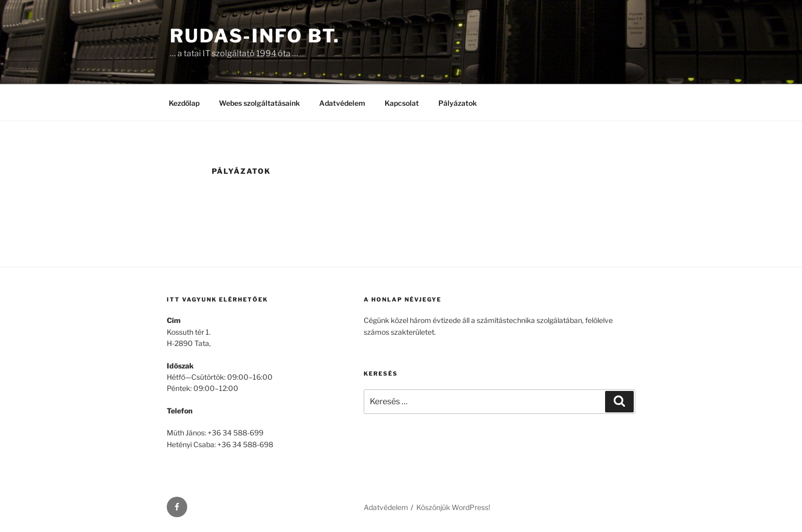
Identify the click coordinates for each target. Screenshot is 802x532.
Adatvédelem (342, 103)
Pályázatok (458, 103)
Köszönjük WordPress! (453, 507)
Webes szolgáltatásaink (259, 103)
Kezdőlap (184, 103)
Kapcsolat (402, 103)
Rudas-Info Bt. (255, 36)
